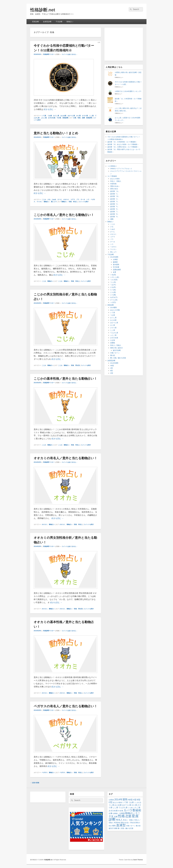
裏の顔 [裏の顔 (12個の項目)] (138, 826)
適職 (112, 219)
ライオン (39, 202)
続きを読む (50, 109)
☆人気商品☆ (112, 166)
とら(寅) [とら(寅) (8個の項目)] (130, 808)
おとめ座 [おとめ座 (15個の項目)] (118, 805)
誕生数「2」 (115, 199)
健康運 (115, 262)
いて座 (44, 116)
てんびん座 (114, 333)
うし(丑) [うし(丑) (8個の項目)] (137, 803)
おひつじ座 (71, 116)
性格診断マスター (49, 54)
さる (49, 199)
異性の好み (114, 189)
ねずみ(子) (114, 297)
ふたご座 (44, 118)
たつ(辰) (113, 290)
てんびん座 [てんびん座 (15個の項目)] (123, 808)
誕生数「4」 (115, 204)
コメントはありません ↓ (69, 54)
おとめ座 (63, 116)
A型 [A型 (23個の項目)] (135, 800)
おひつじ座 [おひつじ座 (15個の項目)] (127, 805)
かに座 (78, 116)
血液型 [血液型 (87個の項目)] (121, 825)
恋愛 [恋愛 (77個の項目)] (128, 816)
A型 (112, 368)
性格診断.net (43, 10)
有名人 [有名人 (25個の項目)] (119, 820)
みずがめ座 (52, 118)
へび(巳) (113, 302)
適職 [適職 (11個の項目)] (116, 828)
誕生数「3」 (115, 201)
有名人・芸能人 (116, 181)
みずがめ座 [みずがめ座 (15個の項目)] (113, 811)
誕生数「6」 (115, 209)
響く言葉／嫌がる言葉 (118, 358)
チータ (83, 199)
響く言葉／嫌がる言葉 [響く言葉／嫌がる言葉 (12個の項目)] (125, 828)
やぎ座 (59, 118)
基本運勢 (116, 265)
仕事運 (115, 260)
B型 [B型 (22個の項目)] (139, 800)
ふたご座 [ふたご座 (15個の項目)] (137, 808)
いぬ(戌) (113, 275)
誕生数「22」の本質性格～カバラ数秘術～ (122, 142)
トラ (88, 199)
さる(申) (113, 287)
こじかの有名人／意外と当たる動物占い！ (64, 215)
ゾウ (78, 199)
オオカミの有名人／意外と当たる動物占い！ (65, 458)
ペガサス (45, 773)
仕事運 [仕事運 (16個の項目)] (122, 813)
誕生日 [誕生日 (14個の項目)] (111, 828)
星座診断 (36, 22)
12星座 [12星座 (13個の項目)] (111, 800)
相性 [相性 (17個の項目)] (114, 826)
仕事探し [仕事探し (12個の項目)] (116, 813)
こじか (44, 199)
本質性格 (113, 184)
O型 (112, 373)
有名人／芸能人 (116, 345)
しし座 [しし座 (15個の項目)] (115, 808)
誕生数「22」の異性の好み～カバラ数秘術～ (123, 147)
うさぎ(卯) (114, 280)
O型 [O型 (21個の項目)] (110, 802)
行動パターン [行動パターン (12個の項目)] (131, 826)
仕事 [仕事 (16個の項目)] (110, 813)
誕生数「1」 (115, 194)
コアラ (73, 199)
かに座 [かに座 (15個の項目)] (134, 805)
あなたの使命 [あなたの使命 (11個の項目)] (117, 803)
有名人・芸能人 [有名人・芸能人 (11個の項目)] (128, 820)
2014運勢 (114, 308)
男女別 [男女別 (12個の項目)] (133, 823)
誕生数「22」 (115, 196)
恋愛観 (113, 343)
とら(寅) (113, 292)
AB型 (112, 366)
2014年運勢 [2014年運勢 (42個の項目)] (121, 799)
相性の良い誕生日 (116, 348)
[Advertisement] (124, 44)
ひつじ (60, 199)
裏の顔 (113, 355)
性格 (79, 118)
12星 (75, 118)
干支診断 (59, 22)
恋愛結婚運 (117, 270)
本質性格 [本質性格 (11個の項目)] (117, 823)
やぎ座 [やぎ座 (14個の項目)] (121, 811)
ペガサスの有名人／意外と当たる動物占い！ (65, 706)
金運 (114, 272)
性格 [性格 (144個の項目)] (121, 816)
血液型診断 (47, 22)
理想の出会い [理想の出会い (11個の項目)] (125, 823)
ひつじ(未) (114, 300)
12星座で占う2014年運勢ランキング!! (128, 91)
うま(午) (113, 285)
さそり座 (85, 116)
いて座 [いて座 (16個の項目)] (125, 802)
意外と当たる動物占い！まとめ (56, 133)
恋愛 (83, 118)
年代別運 (116, 267)
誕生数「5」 (115, 207)
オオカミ (66, 199)
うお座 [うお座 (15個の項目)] (131, 802)
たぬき (54, 199)
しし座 (91, 116)
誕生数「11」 (115, 191)
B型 (112, 371)
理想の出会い (115, 186)
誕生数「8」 (115, 214)
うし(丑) (113, 282)
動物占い (70, 22)
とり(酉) (113, 295)
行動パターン (115, 353)
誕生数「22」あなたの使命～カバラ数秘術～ (123, 144)
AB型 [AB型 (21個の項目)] (130, 800)
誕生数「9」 (115, 217)
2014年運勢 (114, 257)
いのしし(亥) (115, 277)
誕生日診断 (117, 350)
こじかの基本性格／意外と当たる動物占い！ (65, 379)
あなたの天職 (115, 310)
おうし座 (56, 116)
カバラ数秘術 (112, 176)
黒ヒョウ (54, 202)
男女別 (78, 365)
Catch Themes (138, 860)
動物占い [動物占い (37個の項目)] (130, 813)
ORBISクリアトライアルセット (121, 169)
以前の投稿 (35, 783)
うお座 (50, 116)
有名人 (75, 202)
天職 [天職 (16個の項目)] (116, 817)
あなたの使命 (115, 179)
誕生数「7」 (115, 212)
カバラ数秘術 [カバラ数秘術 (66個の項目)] (132, 810)
